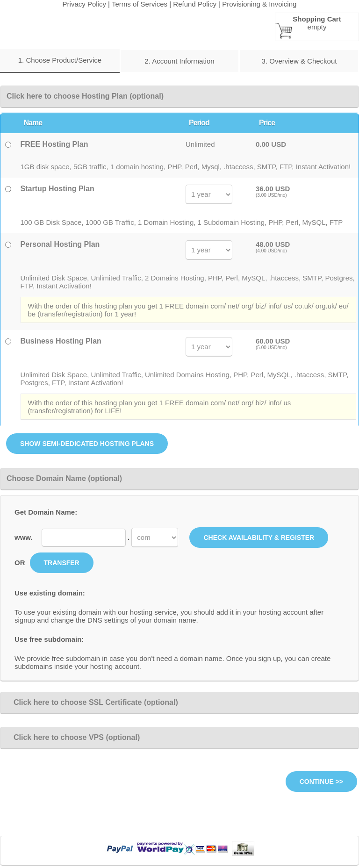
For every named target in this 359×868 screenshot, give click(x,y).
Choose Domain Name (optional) (64, 478)
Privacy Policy (84, 4)
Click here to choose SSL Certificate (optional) (92, 702)
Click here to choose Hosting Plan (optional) (85, 96)
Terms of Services (140, 4)
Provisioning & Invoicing (259, 4)
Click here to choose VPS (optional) (73, 737)
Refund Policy (195, 4)
